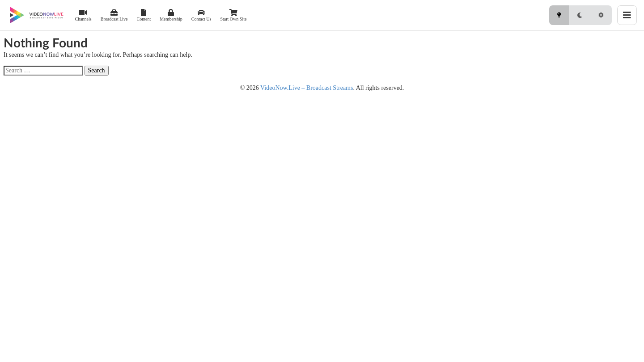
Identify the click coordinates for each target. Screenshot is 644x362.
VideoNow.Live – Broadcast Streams (307, 88)
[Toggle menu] (627, 15)
